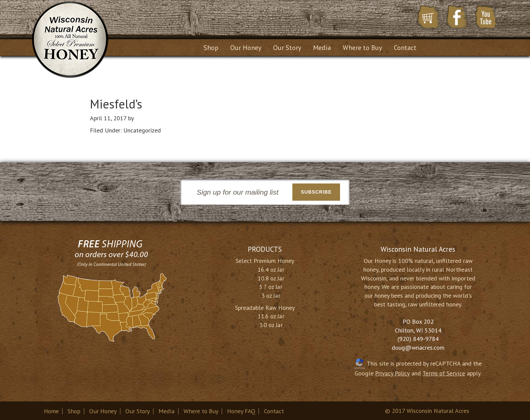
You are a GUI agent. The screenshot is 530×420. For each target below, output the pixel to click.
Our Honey (103, 410)
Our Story (138, 410)
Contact (275, 410)
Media (167, 410)
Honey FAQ (242, 410)
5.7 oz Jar (271, 286)
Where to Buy (201, 410)
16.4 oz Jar (271, 268)
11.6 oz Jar (271, 315)
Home (52, 410)
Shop (75, 410)
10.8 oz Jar (271, 277)
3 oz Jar (271, 294)
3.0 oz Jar (271, 324)
